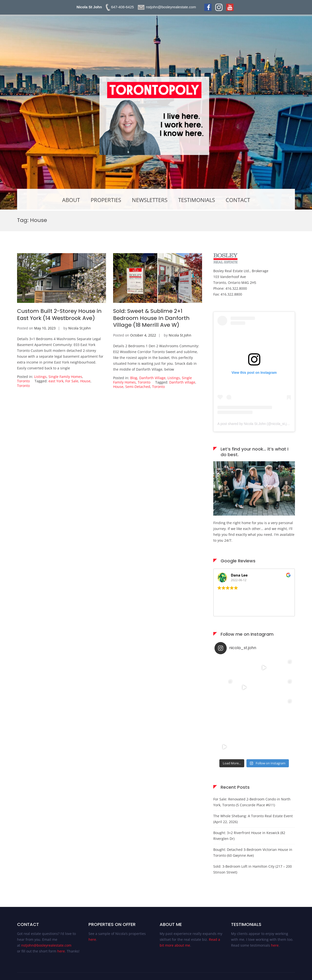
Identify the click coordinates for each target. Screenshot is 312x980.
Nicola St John (89, 7)
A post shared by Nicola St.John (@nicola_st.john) (255, 424)
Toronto (23, 381)
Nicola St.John (80, 328)
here (61, 951)
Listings (40, 377)
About (71, 200)
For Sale (72, 381)
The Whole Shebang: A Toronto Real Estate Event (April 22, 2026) (253, 819)
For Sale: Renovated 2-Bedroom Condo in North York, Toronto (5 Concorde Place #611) (252, 802)
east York (56, 381)
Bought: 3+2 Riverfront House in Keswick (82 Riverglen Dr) (249, 836)
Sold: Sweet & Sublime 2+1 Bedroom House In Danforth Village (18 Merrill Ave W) (151, 318)
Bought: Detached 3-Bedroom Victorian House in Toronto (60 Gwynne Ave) (253, 852)
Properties (106, 200)
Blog (134, 378)
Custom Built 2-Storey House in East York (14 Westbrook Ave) (59, 315)
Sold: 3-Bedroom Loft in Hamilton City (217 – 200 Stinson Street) (253, 869)
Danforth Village (152, 378)
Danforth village (182, 382)
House (85, 381)
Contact (238, 200)
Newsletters (150, 200)
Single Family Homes (65, 377)
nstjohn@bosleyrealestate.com (46, 945)
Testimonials (197, 200)
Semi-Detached (138, 387)
